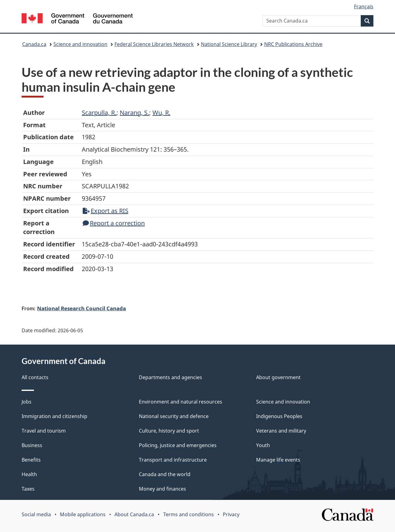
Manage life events (278, 460)
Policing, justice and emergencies (178, 445)
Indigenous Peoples (279, 416)
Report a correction (114, 223)
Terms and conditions (189, 514)
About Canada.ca (134, 514)
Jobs (27, 402)
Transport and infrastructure (173, 460)
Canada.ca (34, 44)
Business (32, 445)
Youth (263, 445)
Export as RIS (106, 211)
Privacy (231, 514)
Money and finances (162, 489)
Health (29, 474)
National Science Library (229, 44)
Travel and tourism (44, 431)
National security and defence (174, 416)
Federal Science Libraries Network (154, 44)
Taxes (28, 489)
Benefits (31, 460)
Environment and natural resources (181, 402)
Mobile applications (83, 514)
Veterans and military (281, 431)
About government (278, 377)
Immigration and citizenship (54, 416)
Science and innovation (80, 44)
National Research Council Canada (81, 308)
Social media (36, 514)
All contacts (35, 377)
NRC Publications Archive (293, 44)
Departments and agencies (170, 377)
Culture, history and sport (169, 431)
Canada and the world (165, 474)
